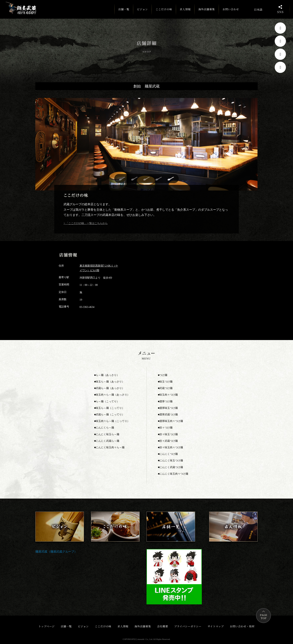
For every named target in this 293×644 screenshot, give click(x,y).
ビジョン (142, 9)
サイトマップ (216, 626)
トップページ (47, 626)
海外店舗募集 (206, 9)
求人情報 (185, 9)
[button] (122, 179)
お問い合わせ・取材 (242, 626)
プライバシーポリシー (188, 626)
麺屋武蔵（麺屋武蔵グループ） (56, 552)
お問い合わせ (230, 9)
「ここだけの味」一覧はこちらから (86, 223)
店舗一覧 (123, 11)
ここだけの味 (163, 9)
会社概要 (163, 626)
